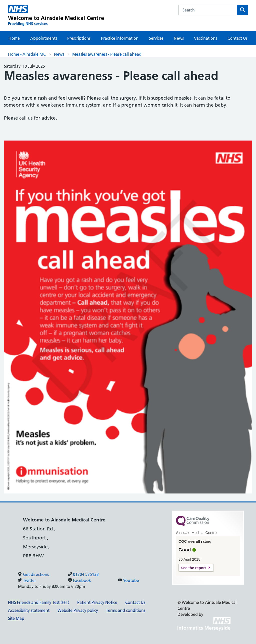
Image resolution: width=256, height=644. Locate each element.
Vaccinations (205, 38)
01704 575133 (86, 574)
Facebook (82, 580)
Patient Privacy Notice (97, 602)
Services (156, 38)
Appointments (44, 38)
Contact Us (237, 38)
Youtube (131, 580)
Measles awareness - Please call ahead (107, 54)
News (179, 38)
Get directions (36, 574)
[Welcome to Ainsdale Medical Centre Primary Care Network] (56, 16)
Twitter (29, 580)
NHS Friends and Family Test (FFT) (39, 602)
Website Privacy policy (78, 610)
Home (14, 38)
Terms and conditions (126, 610)
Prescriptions (79, 38)
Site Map (16, 618)
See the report (193, 568)
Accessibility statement (29, 610)
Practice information (120, 38)
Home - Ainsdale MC (27, 54)
